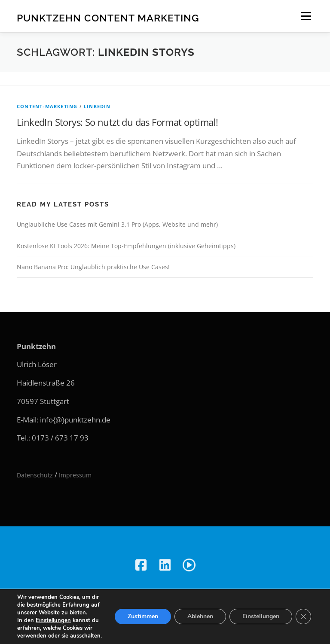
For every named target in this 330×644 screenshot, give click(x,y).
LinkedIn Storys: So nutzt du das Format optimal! (117, 122)
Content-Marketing (47, 106)
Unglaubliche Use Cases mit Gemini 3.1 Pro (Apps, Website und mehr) (117, 224)
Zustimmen (143, 616)
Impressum (75, 475)
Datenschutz (35, 475)
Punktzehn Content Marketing (108, 17)
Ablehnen (200, 616)
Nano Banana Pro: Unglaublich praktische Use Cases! (93, 267)
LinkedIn (97, 106)
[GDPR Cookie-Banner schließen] (303, 617)
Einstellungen (53, 620)
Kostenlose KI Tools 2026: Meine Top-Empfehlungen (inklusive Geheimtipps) (126, 246)
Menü (306, 16)
